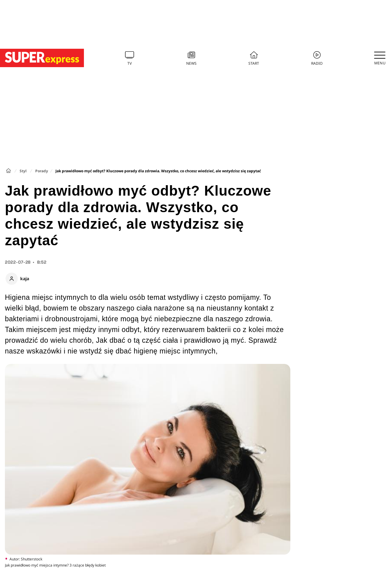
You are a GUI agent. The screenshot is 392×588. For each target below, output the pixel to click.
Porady (42, 171)
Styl (23, 171)
